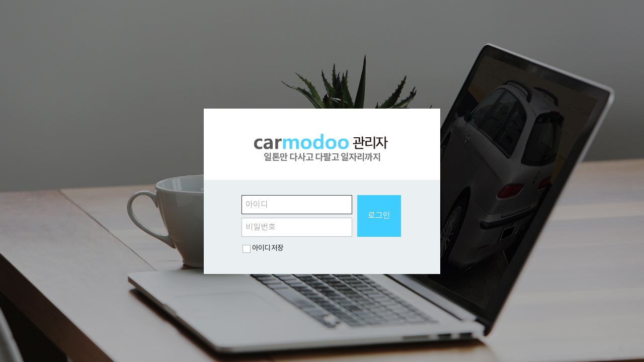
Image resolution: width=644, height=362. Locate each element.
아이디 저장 (268, 248)
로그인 (379, 216)
